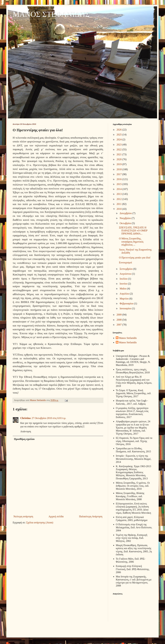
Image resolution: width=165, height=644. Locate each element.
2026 (119, 130)
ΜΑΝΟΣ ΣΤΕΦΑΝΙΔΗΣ (51, 14)
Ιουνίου (124, 284)
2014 (119, 189)
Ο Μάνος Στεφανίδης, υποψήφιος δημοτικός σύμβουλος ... (131, 242)
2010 (119, 209)
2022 (119, 149)
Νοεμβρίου (126, 218)
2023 (119, 145)
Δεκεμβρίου (126, 213)
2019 (119, 164)
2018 (119, 169)
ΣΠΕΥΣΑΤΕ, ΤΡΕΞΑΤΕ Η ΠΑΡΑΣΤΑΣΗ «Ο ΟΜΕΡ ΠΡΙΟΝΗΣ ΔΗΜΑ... (133, 231)
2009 (119, 315)
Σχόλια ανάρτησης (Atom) (40, 522)
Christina (25, 418)
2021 (119, 154)
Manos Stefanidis (38, 400)
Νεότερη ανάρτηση (23, 516)
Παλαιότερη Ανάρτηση (91, 516)
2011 (119, 204)
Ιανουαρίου (126, 308)
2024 (119, 139)
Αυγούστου (126, 274)
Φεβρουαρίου (127, 303)
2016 (119, 179)
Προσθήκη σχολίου (24, 439)
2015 (119, 184)
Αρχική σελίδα (56, 516)
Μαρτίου (124, 299)
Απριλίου (125, 294)
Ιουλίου (124, 279)
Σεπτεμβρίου (126, 269)
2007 (119, 325)
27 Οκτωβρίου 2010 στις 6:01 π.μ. (49, 418)
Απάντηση (26, 431)
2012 (119, 199)
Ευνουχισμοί (125, 262)
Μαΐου (123, 289)
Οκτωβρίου (126, 223)
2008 (119, 320)
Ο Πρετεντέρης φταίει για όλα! (135, 258)
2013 (119, 194)
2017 (119, 174)
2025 (119, 135)
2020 (119, 159)
